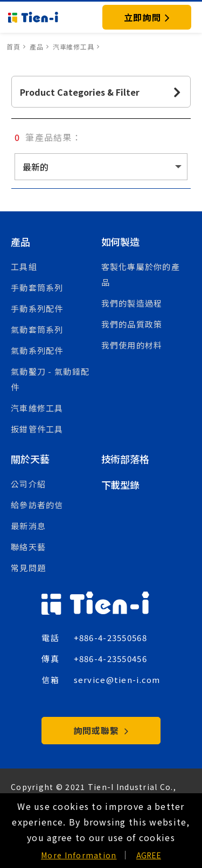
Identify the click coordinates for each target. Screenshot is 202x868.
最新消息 (28, 526)
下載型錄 (120, 485)
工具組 (24, 266)
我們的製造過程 (132, 303)
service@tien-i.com (117, 680)
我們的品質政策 (132, 324)
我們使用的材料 (132, 345)
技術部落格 (125, 459)
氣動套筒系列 (37, 329)
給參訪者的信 (37, 505)
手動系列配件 (37, 308)
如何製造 (120, 241)
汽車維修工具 (37, 408)
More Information (79, 855)
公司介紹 (28, 484)
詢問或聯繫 (101, 730)
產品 (20, 241)
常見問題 (28, 568)
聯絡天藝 (28, 547)
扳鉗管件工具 (37, 429)
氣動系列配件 (37, 350)
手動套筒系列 (37, 287)
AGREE (149, 855)
